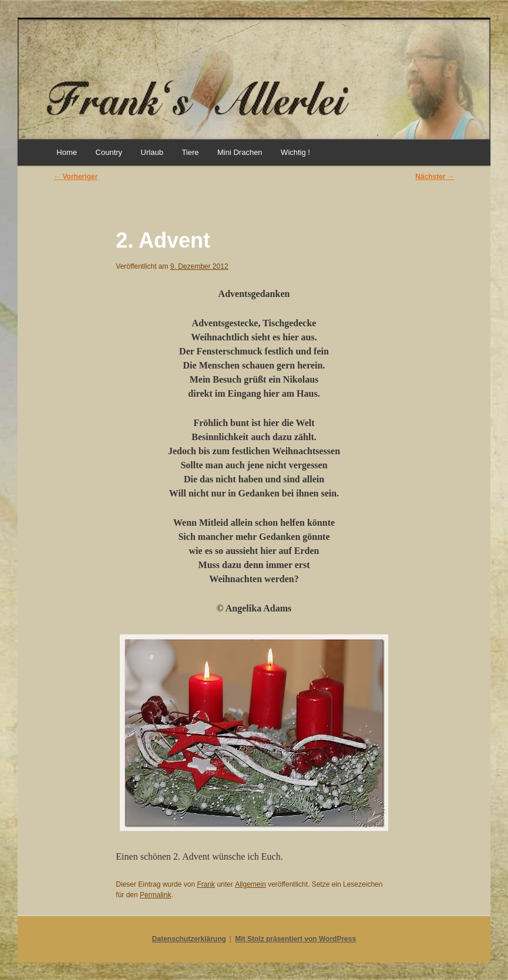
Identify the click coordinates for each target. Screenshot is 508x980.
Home (67, 152)
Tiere (190, 152)
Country (109, 152)
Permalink (155, 895)
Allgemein (250, 884)
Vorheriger (75, 177)
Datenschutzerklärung (189, 939)
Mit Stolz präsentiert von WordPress (295, 939)
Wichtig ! (295, 152)
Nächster (435, 177)
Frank (206, 884)
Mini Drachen (240, 152)
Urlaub (152, 152)
